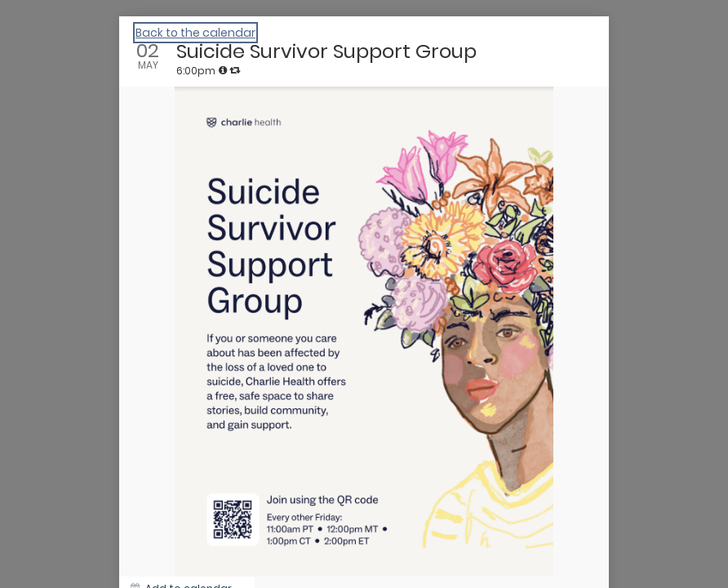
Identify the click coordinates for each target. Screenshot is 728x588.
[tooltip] (223, 70)
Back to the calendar (195, 33)
